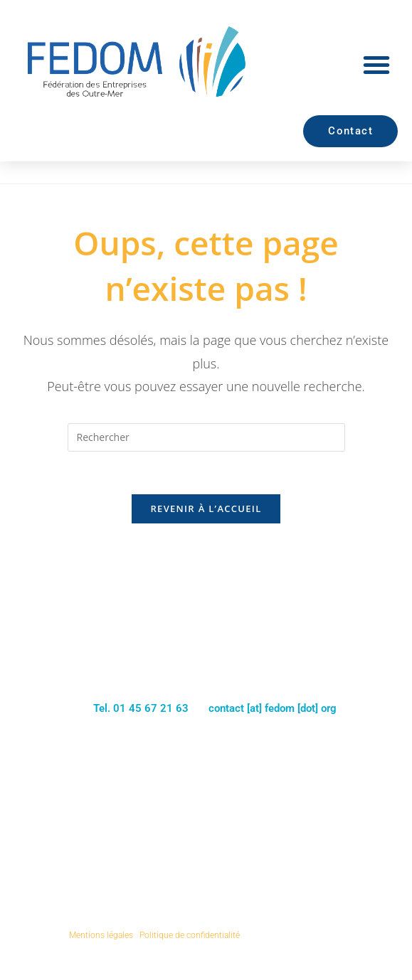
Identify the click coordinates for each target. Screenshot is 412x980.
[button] (376, 65)
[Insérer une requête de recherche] (206, 437)
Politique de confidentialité (190, 935)
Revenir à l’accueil (206, 509)
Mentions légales (101, 935)
